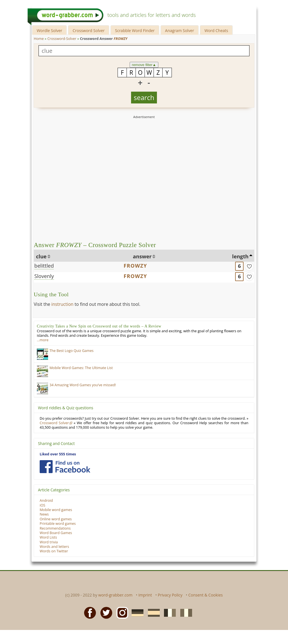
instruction (62, 304)
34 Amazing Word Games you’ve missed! (83, 385)
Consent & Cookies (205, 595)
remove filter (144, 65)
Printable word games (58, 524)
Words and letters (54, 547)
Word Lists (48, 537)
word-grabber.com (115, 595)
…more (43, 340)
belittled (44, 266)
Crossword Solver (89, 30)
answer (142, 256)
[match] (249, 266)
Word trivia (49, 542)
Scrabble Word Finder (135, 30)
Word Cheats (216, 30)
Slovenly (44, 276)
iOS (42, 505)
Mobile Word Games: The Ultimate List (81, 368)
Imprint (145, 595)
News (44, 514)
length (240, 256)
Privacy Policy (170, 595)
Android (46, 500)
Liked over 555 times (58, 454)
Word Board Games (56, 533)
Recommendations (55, 528)
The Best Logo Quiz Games (72, 351)
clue (41, 256)
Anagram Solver (180, 30)
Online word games (56, 519)
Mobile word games (56, 510)
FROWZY (135, 266)
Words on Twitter (54, 551)
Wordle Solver (49, 30)
